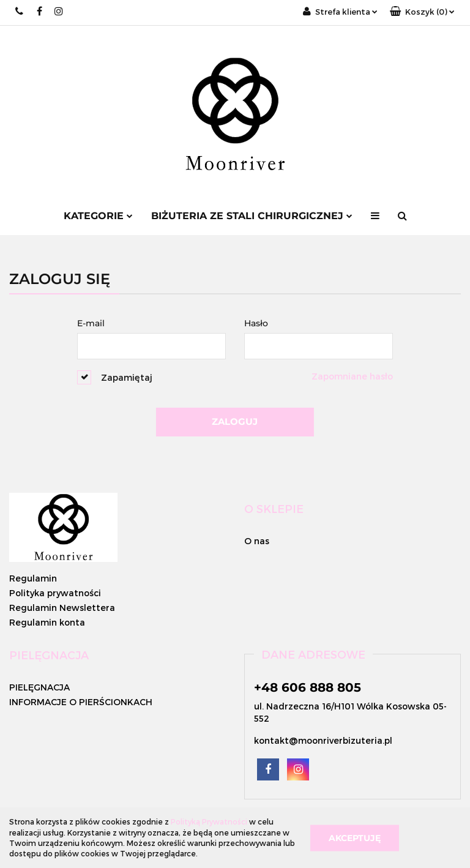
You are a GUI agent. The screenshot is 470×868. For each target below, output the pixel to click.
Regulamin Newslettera (62, 608)
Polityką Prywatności (209, 821)
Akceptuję (355, 837)
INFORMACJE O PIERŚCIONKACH (81, 702)
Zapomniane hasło (352, 376)
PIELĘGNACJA (39, 687)
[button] (422, 12)
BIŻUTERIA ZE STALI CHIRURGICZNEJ (252, 216)
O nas (257, 541)
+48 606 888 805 (308, 687)
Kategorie (98, 216)
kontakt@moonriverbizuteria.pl (323, 740)
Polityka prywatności (55, 593)
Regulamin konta (47, 622)
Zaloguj (235, 421)
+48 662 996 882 (20, 11)
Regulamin (33, 578)
